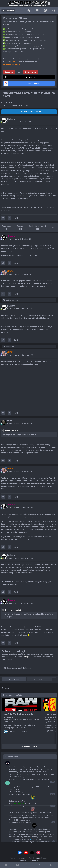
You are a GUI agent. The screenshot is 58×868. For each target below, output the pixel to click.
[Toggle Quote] (4, 431)
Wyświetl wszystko (29, 746)
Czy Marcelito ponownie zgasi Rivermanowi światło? (30, 842)
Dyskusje (32, 719)
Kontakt (23, 861)
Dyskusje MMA (22, 105)
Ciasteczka (33, 861)
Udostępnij (14, 679)
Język (13, 858)
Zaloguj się (9, 72)
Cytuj (16, 218)
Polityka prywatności (38, 858)
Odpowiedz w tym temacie (29, 112)
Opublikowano (20, 122)
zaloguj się (28, 657)
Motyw (23, 858)
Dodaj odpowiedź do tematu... (18, 668)
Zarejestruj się (30, 72)
